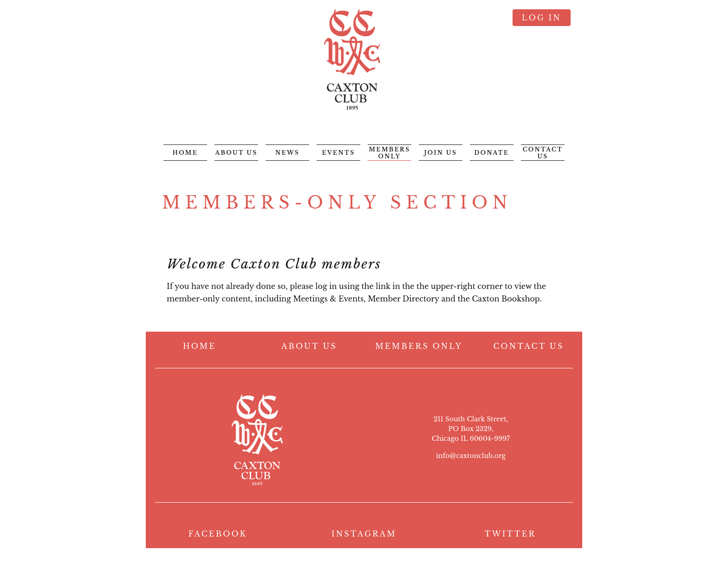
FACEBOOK (218, 534)
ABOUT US (309, 346)
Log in (542, 18)
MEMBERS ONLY (419, 346)
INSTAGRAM (364, 534)
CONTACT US (529, 346)
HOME (199, 346)
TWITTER (510, 534)
